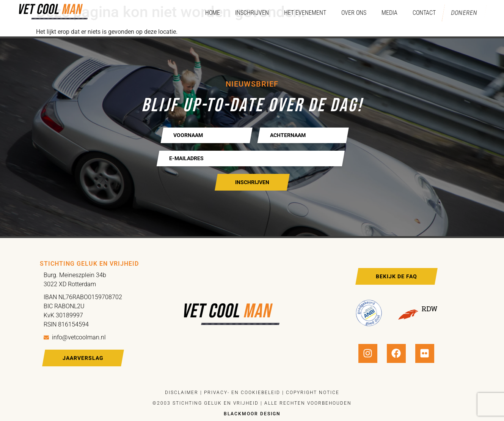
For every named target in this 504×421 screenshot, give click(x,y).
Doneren (462, 13)
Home (208, 13)
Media (385, 13)
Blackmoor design (252, 414)
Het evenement (300, 13)
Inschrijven (247, 13)
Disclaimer (182, 393)
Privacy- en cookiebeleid (241, 393)
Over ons (349, 13)
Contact (419, 13)
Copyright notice (313, 393)
